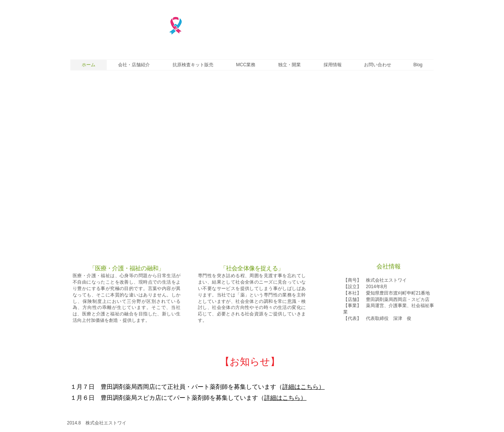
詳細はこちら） (303, 387)
